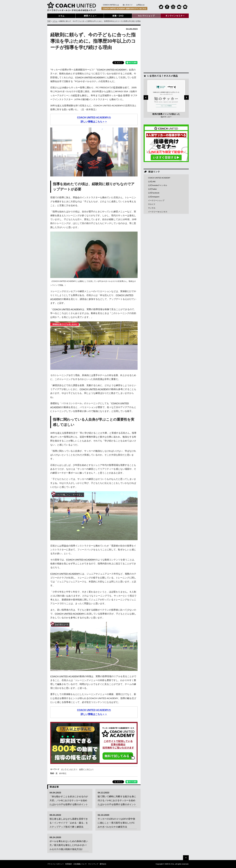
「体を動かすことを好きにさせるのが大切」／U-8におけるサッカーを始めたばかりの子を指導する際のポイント (69, 800)
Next (186, 97)
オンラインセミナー (69, 769)
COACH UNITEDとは (111, 5)
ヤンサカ (152, 208)
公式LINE (152, 182)
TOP (49, 21)
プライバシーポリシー (56, 864)
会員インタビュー (86, 769)
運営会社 (103, 864)
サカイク (152, 204)
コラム (55, 21)
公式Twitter (152, 189)
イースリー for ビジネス (158, 212)
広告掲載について (80, 864)
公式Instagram (154, 197)
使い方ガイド (128, 5)
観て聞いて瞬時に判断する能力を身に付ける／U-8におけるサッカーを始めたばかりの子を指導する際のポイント (117, 800)
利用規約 (69, 864)
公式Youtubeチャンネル (158, 185)
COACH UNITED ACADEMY (112, 70)
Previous (146, 97)
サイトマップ (93, 864)
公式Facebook (154, 193)
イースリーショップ (156, 200)
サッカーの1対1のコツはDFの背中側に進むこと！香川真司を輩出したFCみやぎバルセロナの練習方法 (116, 823)
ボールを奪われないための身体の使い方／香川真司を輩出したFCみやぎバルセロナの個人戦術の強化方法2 (69, 845)
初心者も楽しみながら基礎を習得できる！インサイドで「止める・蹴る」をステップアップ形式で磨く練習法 (69, 823)
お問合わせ (141, 5)
